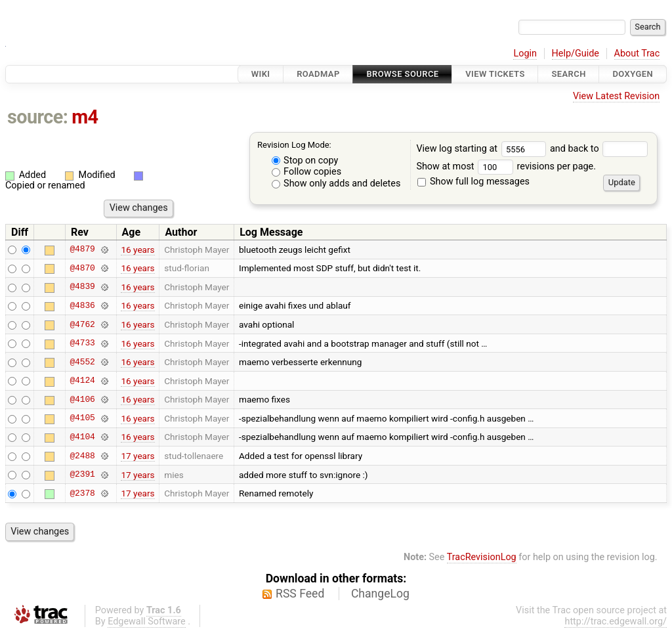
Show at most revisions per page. (506, 166)
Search (568, 74)
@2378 (82, 493)
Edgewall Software (147, 622)
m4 (85, 117)
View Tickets (495, 74)
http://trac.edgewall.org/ (616, 622)
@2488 (82, 456)
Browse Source (402, 74)
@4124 (82, 381)
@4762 (82, 324)
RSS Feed (300, 594)
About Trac (637, 54)
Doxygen (633, 74)
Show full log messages (473, 182)
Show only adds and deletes (336, 184)
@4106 (82, 399)
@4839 (82, 287)
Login (525, 54)
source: (38, 117)
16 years (137, 250)
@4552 (82, 362)
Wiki (261, 74)
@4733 (82, 343)
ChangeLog (380, 594)
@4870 (82, 268)
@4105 (82, 418)
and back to (599, 149)
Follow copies (307, 172)
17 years (137, 456)
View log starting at (483, 149)
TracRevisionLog (482, 557)
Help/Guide (576, 54)
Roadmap (318, 74)
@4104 (82, 437)
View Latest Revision (616, 96)
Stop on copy (305, 161)
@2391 (82, 475)
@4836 (82, 305)
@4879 (82, 250)
